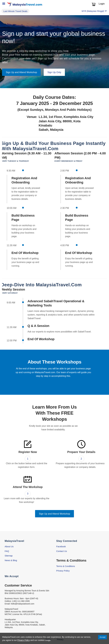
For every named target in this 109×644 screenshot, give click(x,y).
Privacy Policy (63, 571)
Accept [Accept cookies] (102, 637)
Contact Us (62, 551)
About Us (9, 546)
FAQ (7, 551)
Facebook (61, 546)
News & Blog (11, 560)
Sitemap (9, 556)
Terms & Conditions (66, 566)
